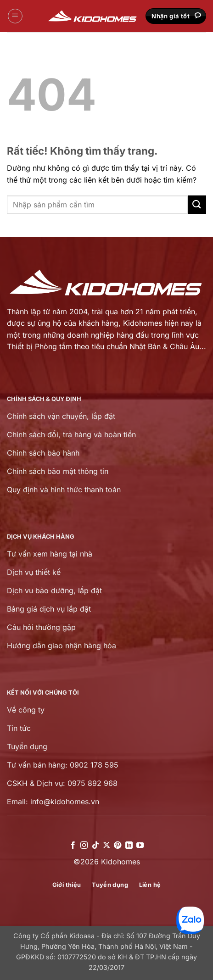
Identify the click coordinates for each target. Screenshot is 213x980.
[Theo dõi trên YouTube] (140, 846)
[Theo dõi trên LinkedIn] (129, 846)
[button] (15, 16)
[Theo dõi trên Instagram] (84, 846)
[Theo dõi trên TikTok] (95, 846)
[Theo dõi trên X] (106, 846)
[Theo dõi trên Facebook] (73, 846)
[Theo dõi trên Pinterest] (118, 846)
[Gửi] (197, 204)
